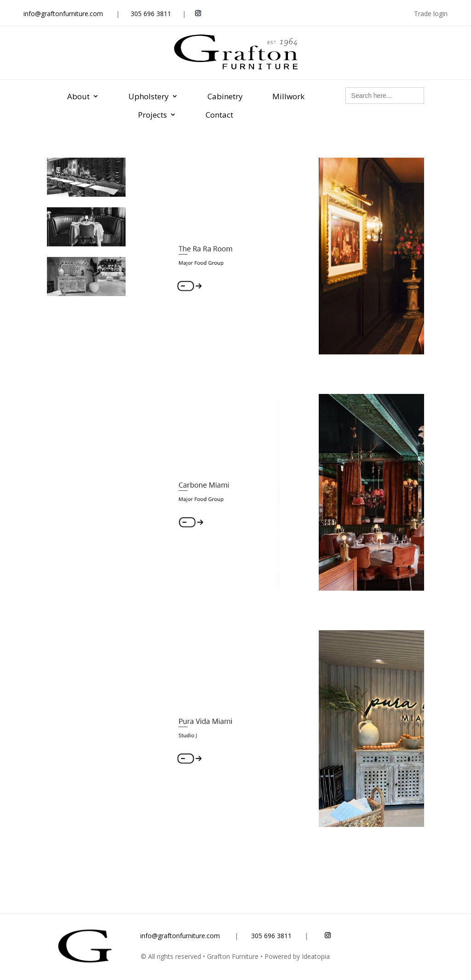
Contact (219, 115)
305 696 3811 (151, 14)
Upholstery (149, 96)
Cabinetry (225, 96)
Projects (152, 115)
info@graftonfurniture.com (63, 14)
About (78, 96)
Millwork (288, 96)
